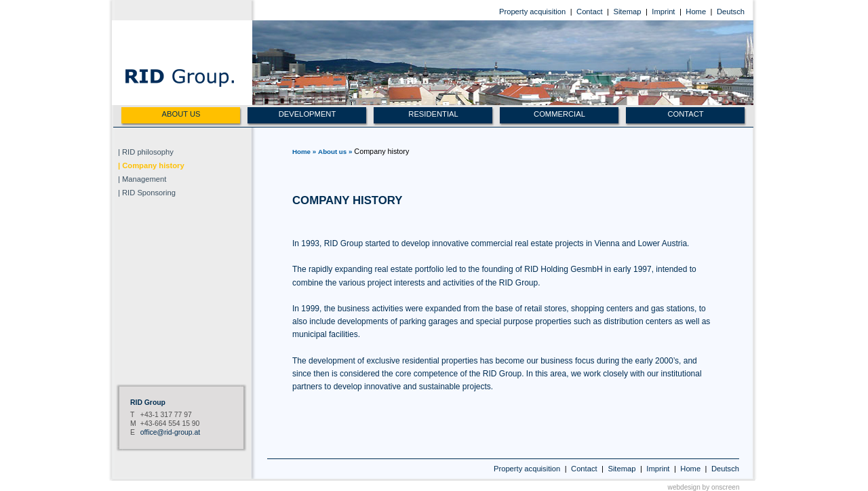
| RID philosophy (146, 152)
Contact (590, 12)
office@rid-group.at (170, 432)
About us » (335, 152)
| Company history (151, 165)
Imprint (663, 12)
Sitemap (627, 12)
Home (696, 12)
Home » (304, 152)
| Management (142, 179)
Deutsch (731, 12)
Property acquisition (532, 12)
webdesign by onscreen (704, 487)
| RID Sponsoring (147, 193)
